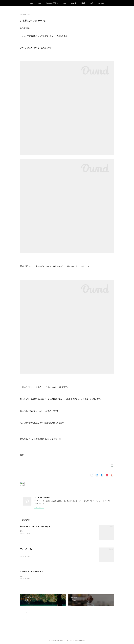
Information (101, 3)
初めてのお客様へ (52, 3)
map (39, 3)
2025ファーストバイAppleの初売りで (33, 554)
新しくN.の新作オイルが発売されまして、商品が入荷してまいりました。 (45, 531)
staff (91, 3)
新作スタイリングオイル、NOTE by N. (35, 526)
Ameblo (74, 3)
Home (31, 3)
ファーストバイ (26, 549)
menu (65, 3)
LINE (83, 3)
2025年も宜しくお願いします (32, 572)
